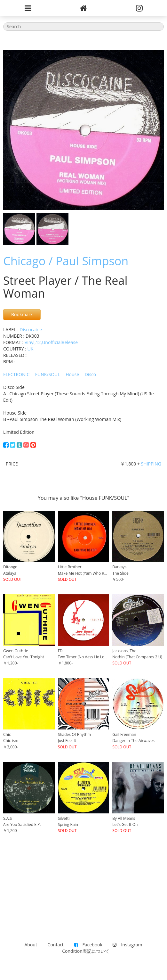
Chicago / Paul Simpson (66, 261)
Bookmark (22, 314)
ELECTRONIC (16, 374)
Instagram (127, 945)
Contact (56, 945)
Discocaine (31, 329)
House (72, 374)
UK (31, 349)
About (31, 945)
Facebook (88, 945)
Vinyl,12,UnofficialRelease (51, 342)
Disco (91, 374)
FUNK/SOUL (48, 374)
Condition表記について (86, 951)
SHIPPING (151, 464)
